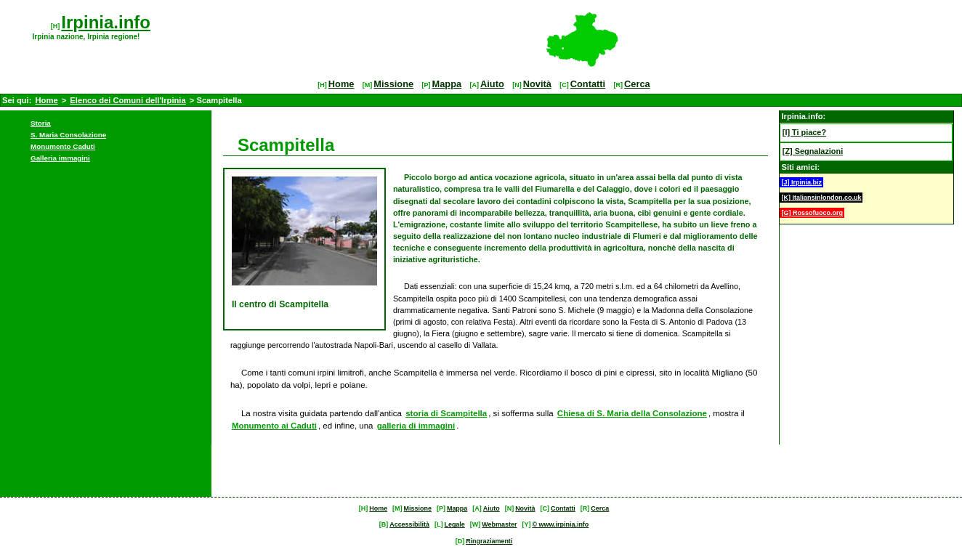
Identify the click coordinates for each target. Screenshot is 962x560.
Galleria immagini (60, 158)
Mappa (447, 84)
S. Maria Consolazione (68, 135)
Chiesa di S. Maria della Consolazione (632, 413)
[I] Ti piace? (804, 132)
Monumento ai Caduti (274, 426)
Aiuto (492, 84)
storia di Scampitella (446, 413)
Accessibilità (409, 524)
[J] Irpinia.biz (801, 182)
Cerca (637, 84)
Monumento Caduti (63, 146)
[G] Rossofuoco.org (812, 213)
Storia (41, 123)
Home (341, 84)
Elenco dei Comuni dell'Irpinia (128, 100)
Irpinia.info (106, 22)
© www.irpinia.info (560, 524)
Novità (537, 84)
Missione (393, 84)
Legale (454, 524)
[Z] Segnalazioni (813, 151)
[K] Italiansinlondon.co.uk (821, 198)
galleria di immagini (416, 426)
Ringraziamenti (489, 541)
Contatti (588, 84)
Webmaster (499, 524)
